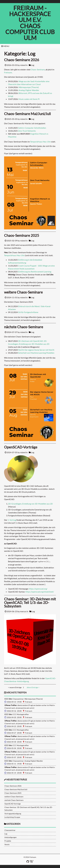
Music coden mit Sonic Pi (29, 99)
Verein (7, 844)
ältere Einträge (33, 687)
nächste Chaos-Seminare (14, 800)
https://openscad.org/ (38, 589)
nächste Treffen (15, 693)
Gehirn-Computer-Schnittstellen (32, 128)
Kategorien (13, 824)
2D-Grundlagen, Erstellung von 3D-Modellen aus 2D (30, 504)
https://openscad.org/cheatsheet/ (40, 592)
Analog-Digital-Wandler (29, 90)
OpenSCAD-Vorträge (13, 804)
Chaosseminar (10, 830)
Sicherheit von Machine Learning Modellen (36, 353)
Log (33, 65)
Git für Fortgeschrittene (28, 312)
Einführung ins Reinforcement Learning (35, 272)
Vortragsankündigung (13, 814)
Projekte (8, 841)
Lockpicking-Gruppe (12, 817)
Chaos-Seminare (38, 69)
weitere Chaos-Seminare (14, 797)
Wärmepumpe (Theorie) (29, 87)
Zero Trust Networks (27, 131)
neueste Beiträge (17, 780)
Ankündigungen (11, 837)
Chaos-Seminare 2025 (13, 793)
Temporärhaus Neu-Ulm (40, 142)
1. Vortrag (12, 520)
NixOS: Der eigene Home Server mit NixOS (36, 350)
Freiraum (8, 72)
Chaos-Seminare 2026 (13, 786)
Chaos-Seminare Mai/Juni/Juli (16, 789)
